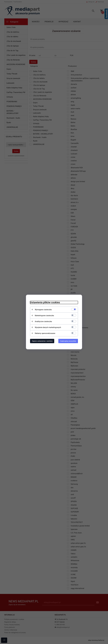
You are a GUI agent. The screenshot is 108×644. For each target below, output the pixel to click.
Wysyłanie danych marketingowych (48, 327)
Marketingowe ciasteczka (44, 315)
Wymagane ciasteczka (43, 310)
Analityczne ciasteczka (43, 321)
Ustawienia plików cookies (45, 302)
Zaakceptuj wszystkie (68, 341)
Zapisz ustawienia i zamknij (42, 341)
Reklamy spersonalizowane (45, 333)
